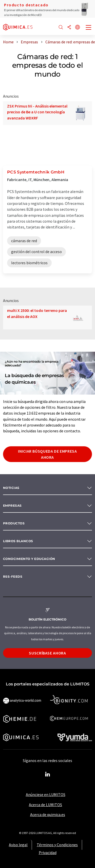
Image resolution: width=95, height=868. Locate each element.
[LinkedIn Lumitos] (48, 774)
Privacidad (48, 853)
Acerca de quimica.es (48, 814)
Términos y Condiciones (57, 845)
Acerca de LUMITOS (45, 805)
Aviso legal (18, 845)
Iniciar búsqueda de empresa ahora (47, 454)
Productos (14, 523)
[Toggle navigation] (89, 28)
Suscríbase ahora (47, 653)
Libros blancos (18, 541)
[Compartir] (69, 28)
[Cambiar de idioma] (78, 28)
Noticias (11, 488)
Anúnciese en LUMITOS (46, 794)
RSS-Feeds (13, 577)
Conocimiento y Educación (29, 559)
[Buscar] (61, 28)
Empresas (12, 506)
